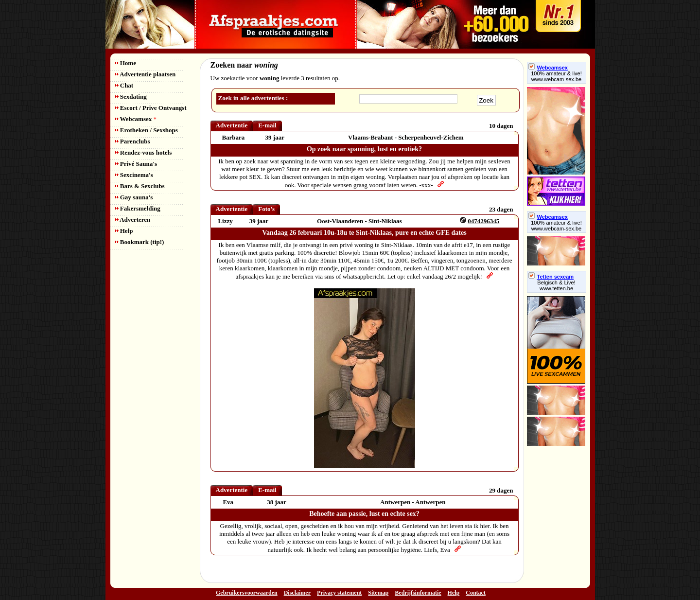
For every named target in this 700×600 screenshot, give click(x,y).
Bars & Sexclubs (140, 186)
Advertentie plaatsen (146, 74)
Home (126, 63)
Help (124, 231)
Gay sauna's (134, 197)
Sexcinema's (134, 175)
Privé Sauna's (136, 164)
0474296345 (483, 221)
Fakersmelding (138, 208)
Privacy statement (339, 593)
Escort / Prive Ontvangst (151, 108)
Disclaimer (297, 593)
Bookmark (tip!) (140, 242)
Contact (476, 593)
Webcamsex (136, 119)
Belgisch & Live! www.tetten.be (556, 285)
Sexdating (131, 97)
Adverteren (133, 220)
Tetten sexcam (551, 277)
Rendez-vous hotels (144, 152)
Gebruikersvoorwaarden (247, 593)
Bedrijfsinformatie (418, 593)
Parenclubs (133, 141)
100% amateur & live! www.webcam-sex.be (556, 76)
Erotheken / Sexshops (147, 130)
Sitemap (378, 593)
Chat (124, 85)
